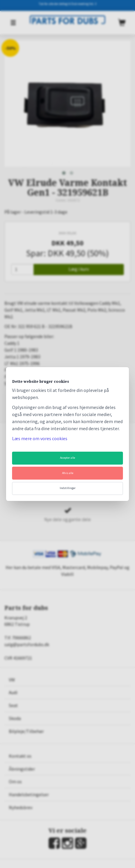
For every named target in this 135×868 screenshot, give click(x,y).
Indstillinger (68, 488)
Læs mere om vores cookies (40, 438)
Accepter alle (67, 458)
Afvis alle (68, 473)
